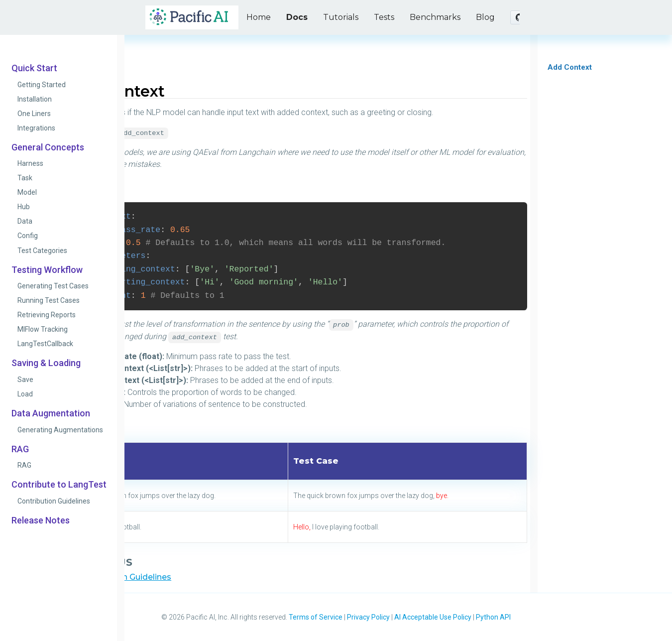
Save (25, 380)
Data (25, 221)
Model (27, 192)
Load (25, 394)
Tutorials (341, 17)
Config (28, 236)
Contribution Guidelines (54, 501)
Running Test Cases (49, 300)
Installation (35, 99)
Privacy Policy (368, 617)
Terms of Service (316, 617)
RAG (20, 449)
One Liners (34, 114)
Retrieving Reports (47, 315)
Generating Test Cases (53, 286)
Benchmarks (435, 17)
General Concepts (48, 147)
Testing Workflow (47, 270)
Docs (297, 17)
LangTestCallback (45, 344)
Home (259, 17)
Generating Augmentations (60, 430)
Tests (384, 17)
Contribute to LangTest (59, 485)
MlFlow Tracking (43, 329)
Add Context (570, 67)
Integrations (36, 128)
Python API (493, 617)
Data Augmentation (51, 413)
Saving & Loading (46, 363)
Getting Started (42, 85)
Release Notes (41, 520)
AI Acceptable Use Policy (433, 617)
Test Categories (42, 251)
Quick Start (34, 68)
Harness (30, 163)
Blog (485, 17)
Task (25, 178)
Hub (24, 207)
